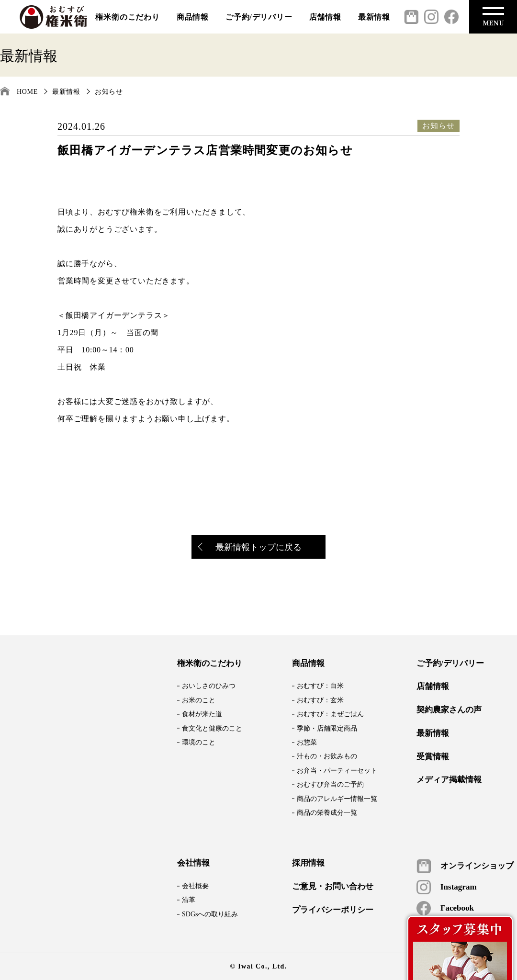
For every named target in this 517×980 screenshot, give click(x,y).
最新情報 (374, 17)
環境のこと (199, 742)
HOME (27, 92)
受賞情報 (433, 757)
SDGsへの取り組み (210, 914)
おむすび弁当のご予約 (330, 784)
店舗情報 (325, 17)
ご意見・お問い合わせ (333, 887)
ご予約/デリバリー (259, 17)
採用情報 (308, 863)
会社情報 (193, 863)
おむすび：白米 (320, 686)
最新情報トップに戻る (250, 548)
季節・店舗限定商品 (327, 728)
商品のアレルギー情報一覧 (337, 799)
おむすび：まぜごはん (330, 714)
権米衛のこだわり (127, 17)
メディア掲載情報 (449, 780)
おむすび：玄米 (320, 700)
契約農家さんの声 (449, 710)
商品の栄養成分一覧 (327, 813)
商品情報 (193, 17)
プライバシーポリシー (333, 910)
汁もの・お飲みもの (327, 756)
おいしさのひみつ (209, 686)
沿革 (189, 900)
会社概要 (195, 886)
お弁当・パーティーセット (337, 771)
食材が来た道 (202, 714)
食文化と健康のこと (212, 728)
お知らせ (109, 92)
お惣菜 (307, 742)
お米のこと (199, 700)
